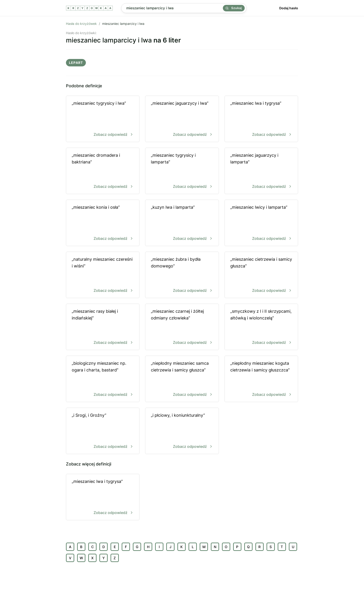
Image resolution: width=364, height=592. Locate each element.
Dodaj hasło (289, 8)
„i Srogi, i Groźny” (103, 431)
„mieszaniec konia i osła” (103, 223)
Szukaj (234, 8)
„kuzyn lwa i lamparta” (182, 223)
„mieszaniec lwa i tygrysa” (261, 119)
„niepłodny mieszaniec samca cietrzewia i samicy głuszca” (182, 379)
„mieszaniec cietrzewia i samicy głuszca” (261, 275)
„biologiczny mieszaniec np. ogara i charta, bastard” (103, 379)
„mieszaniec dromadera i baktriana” (103, 171)
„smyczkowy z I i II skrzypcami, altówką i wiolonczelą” (261, 327)
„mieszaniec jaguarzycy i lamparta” (261, 171)
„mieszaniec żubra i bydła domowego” (182, 275)
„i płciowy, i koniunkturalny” (182, 431)
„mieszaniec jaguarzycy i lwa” (182, 119)
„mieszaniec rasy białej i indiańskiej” (103, 327)
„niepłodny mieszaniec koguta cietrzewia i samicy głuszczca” (261, 379)
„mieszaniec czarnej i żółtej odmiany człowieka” (182, 327)
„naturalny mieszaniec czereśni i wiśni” (103, 275)
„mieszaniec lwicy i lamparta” (261, 223)
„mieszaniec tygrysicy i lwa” (103, 119)
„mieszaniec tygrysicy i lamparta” (182, 171)
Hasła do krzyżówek (81, 24)
